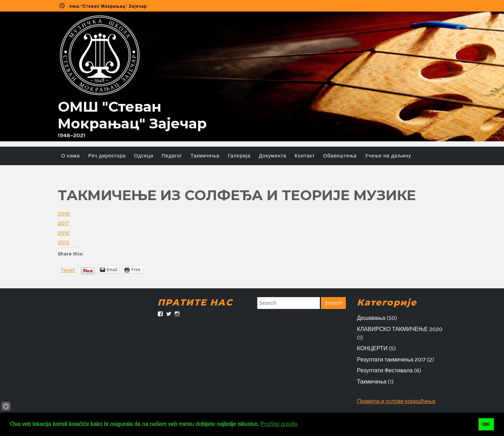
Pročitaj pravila (279, 424)
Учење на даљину (388, 156)
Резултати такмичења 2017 (391, 360)
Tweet (68, 269)
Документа (272, 156)
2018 (64, 214)
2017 (63, 223)
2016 (64, 233)
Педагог (172, 156)
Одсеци (144, 156)
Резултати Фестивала (385, 370)
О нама (71, 156)
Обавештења (340, 156)
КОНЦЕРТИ (372, 348)
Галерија (239, 156)
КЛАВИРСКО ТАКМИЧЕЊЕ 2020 (400, 329)
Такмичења (205, 156)
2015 (64, 242)
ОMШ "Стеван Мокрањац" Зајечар (132, 115)
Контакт (305, 156)
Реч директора (107, 156)
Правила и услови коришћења (396, 401)
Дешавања (371, 318)
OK (486, 424)
